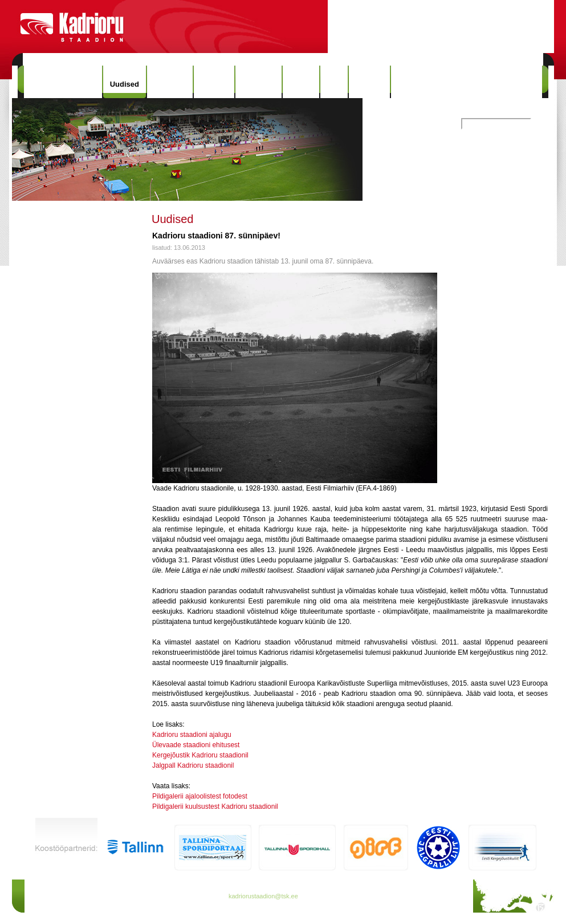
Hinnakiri (170, 82)
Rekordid (258, 82)
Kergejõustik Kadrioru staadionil (200, 755)
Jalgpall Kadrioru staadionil (193, 765)
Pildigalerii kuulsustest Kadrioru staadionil (215, 807)
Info (334, 82)
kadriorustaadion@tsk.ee (263, 896)
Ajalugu (214, 82)
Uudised (125, 84)
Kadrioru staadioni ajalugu (192, 735)
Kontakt (369, 82)
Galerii (301, 82)
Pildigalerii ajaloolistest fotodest (200, 796)
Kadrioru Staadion (63, 82)
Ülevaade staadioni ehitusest (196, 745)
